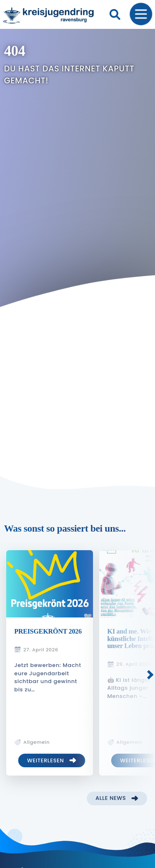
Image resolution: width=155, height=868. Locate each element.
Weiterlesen (45, 760)
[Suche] (115, 14)
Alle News (111, 798)
